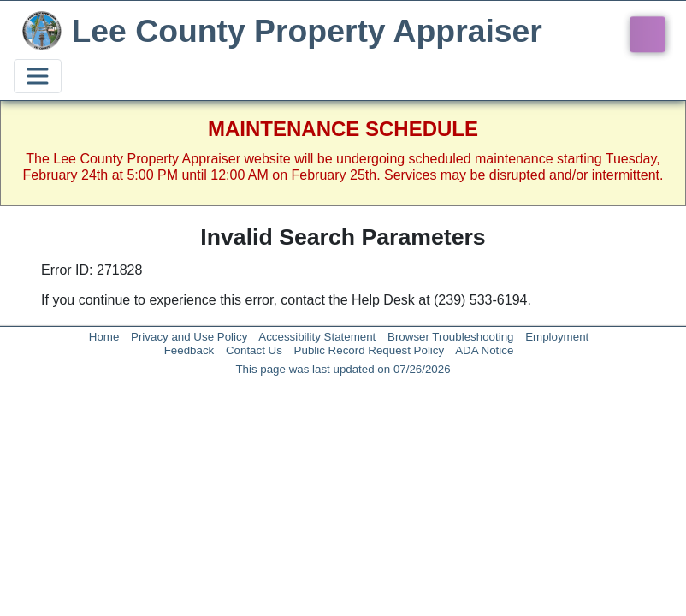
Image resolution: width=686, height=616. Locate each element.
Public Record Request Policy (370, 350)
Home (104, 337)
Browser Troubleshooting (450, 337)
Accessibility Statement (317, 337)
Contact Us (254, 350)
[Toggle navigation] (38, 76)
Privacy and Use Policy (189, 337)
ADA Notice (484, 350)
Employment (557, 337)
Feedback (189, 350)
